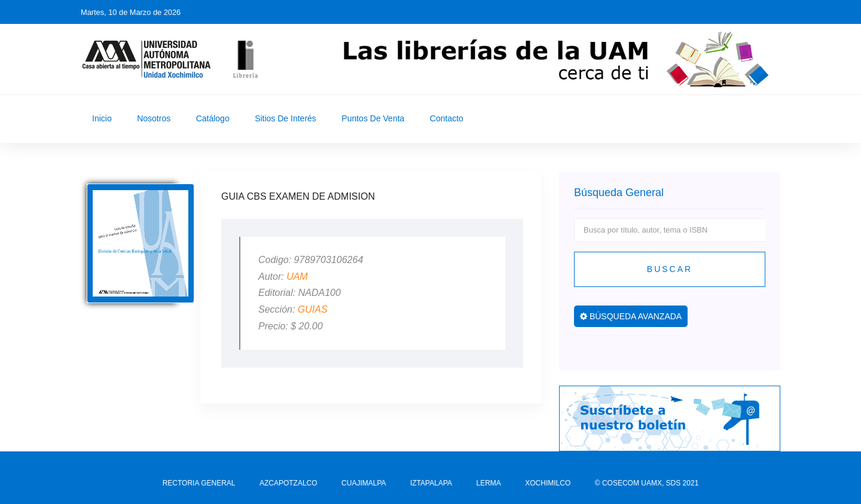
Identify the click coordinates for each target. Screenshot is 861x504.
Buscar (670, 269)
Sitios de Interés (286, 118)
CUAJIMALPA (364, 483)
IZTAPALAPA (431, 483)
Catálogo (213, 118)
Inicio (102, 118)
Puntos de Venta (373, 118)
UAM (297, 277)
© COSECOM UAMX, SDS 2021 (647, 483)
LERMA (488, 483)
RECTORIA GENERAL (199, 483)
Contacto (447, 118)
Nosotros (154, 118)
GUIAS (313, 309)
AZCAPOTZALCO (288, 483)
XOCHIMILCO (548, 483)
